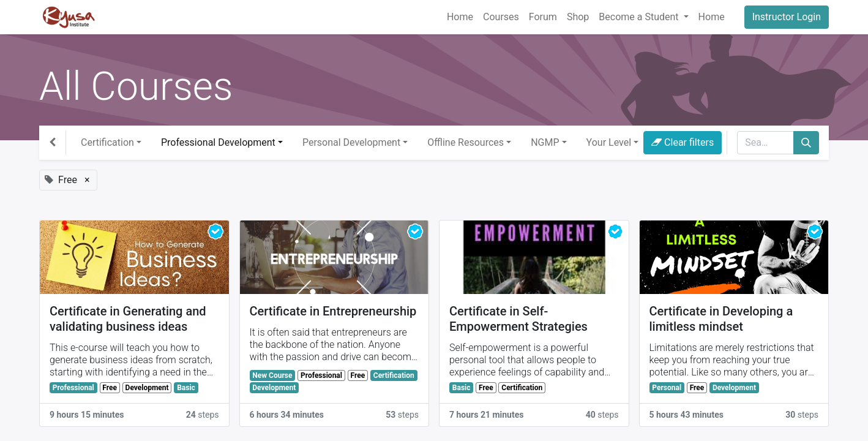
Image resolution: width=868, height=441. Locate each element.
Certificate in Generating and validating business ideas (128, 319)
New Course (272, 375)
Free (110, 388)
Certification (394, 375)
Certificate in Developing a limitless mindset (721, 319)
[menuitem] (460, 17)
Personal (667, 388)
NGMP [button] (545, 142)
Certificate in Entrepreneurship (333, 311)
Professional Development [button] (218, 142)
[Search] (806, 143)
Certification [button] (107, 142)
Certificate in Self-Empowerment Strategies (518, 319)
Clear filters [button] (683, 142)
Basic (186, 388)
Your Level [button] (609, 142)
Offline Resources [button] (466, 142)
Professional (73, 388)
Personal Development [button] (351, 142)
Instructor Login (787, 17)
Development (147, 388)
